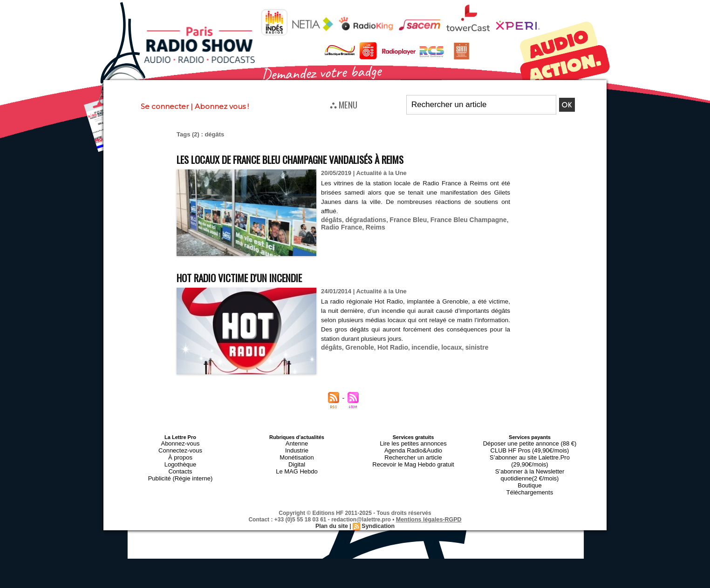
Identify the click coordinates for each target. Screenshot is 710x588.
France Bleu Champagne (459, 219)
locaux (443, 346)
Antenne (297, 443)
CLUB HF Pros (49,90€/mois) (529, 448)
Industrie (297, 448)
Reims (372, 226)
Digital (297, 460)
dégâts (331, 219)
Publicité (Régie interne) (180, 471)
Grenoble (357, 346)
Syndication (377, 509)
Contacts (180, 465)
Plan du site (332, 509)
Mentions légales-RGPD (429, 503)
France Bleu (403, 219)
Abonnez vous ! (222, 106)
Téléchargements (530, 476)
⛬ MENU (344, 104)
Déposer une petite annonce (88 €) (530, 443)
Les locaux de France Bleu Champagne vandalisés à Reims (318, 159)
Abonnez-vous (180, 443)
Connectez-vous (180, 448)
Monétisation (297, 454)
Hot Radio (388, 346)
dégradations (363, 219)
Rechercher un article (413, 454)
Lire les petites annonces (413, 443)
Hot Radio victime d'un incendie (253, 277)
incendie (418, 346)
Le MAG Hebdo (297, 465)
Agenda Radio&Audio (413, 448)
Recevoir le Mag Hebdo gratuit (413, 460)
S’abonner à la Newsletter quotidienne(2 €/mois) (530, 462)
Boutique (529, 471)
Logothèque (180, 460)
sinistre (467, 346)
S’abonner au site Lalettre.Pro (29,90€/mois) (530, 454)
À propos (180, 454)
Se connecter (165, 106)
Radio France (340, 226)
